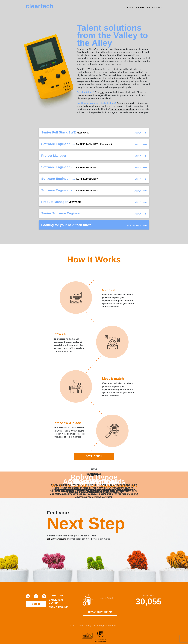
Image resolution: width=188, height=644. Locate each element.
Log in (36, 604)
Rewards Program (100, 612)
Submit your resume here (122, 109)
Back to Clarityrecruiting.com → (144, 7)
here (102, 92)
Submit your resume (57, 539)
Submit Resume (58, 607)
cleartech (40, 6)
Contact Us (56, 596)
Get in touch (94, 456)
